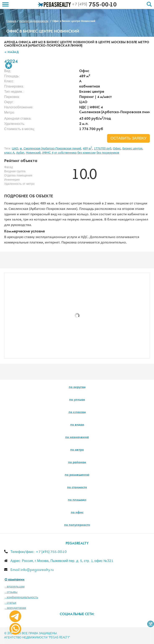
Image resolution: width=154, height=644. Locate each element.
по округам (77, 387)
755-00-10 (94, 5)
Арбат (20, 153)
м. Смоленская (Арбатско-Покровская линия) (51, 149)
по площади (77, 500)
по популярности (77, 525)
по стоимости (77, 488)
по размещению (77, 475)
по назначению (77, 437)
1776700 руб (103, 149)
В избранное (9, 66)
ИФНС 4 (48, 153)
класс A (9, 153)
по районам (77, 463)
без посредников (108, 153)
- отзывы (11, 592)
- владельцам (15, 587)
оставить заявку (128, 138)
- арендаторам (15, 608)
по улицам (77, 400)
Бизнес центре (132, 149)
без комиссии (86, 153)
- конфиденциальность (21, 597)
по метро (77, 450)
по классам (77, 412)
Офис (117, 149)
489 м (87, 149)
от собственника (65, 153)
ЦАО (15, 149)
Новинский (33, 153)
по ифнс (77, 513)
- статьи (10, 603)
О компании (15, 580)
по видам (77, 425)
